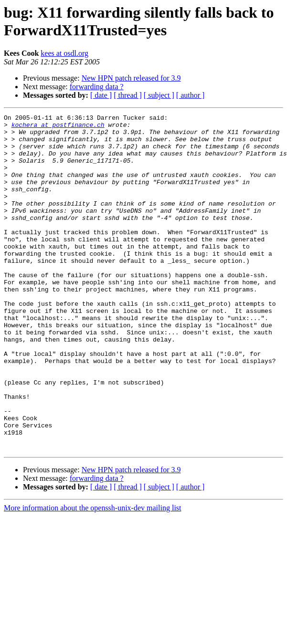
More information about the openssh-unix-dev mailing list (93, 575)
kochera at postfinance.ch (58, 127)
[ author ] (191, 95)
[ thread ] (128, 95)
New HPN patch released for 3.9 (131, 78)
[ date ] (101, 95)
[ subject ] (159, 95)
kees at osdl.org (64, 53)
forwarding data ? (97, 87)
